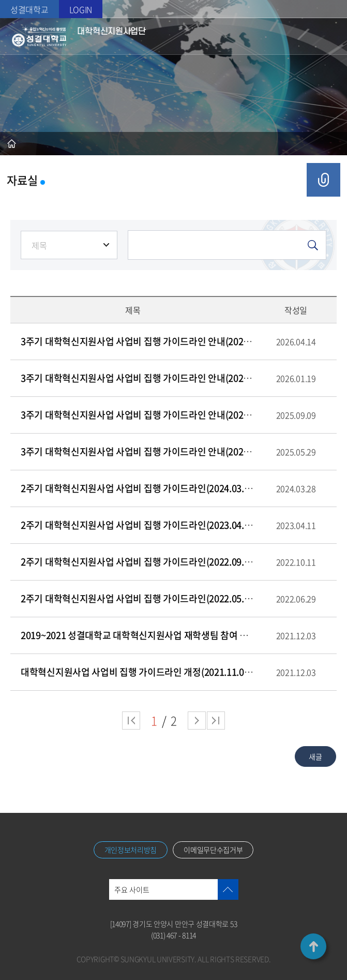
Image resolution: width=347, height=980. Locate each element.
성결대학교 (29, 9)
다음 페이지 (197, 721)
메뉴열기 (327, 36)
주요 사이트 (132, 889)
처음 (131, 721)
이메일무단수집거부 (213, 850)
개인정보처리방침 (131, 850)
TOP (313, 946)
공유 (323, 180)
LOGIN (81, 9)
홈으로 (12, 144)
